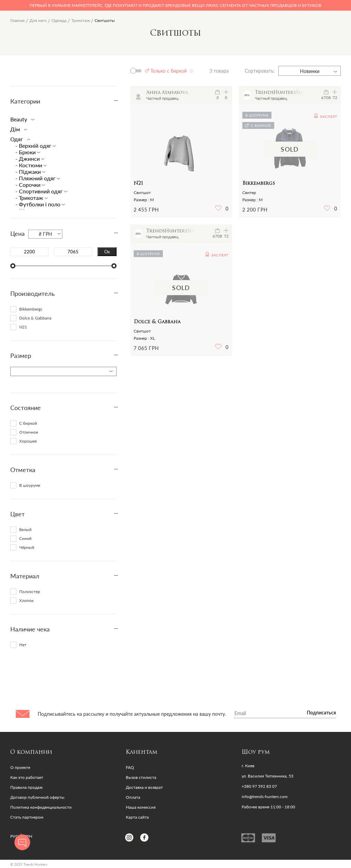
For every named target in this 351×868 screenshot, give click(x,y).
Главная (17, 20)
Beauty (21, 119)
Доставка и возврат (144, 787)
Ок (107, 252)
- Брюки (26, 152)
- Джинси (28, 159)
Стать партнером (27, 817)
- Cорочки (29, 185)
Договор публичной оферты (37, 797)
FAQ (130, 767)
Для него (38, 20)
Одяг (19, 139)
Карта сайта (137, 817)
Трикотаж (81, 20)
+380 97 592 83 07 (259, 786)
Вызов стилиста (141, 777)
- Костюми (29, 165)
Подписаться (321, 713)
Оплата (133, 797)
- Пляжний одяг (36, 178)
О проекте (20, 767)
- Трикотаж (30, 198)
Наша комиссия (141, 807)
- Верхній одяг (34, 146)
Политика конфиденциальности (41, 807)
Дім (17, 129)
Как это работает (27, 777)
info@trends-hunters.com (265, 797)
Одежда (59, 20)
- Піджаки (29, 172)
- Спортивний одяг (40, 191)
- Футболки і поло (39, 204)
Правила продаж (26, 787)
